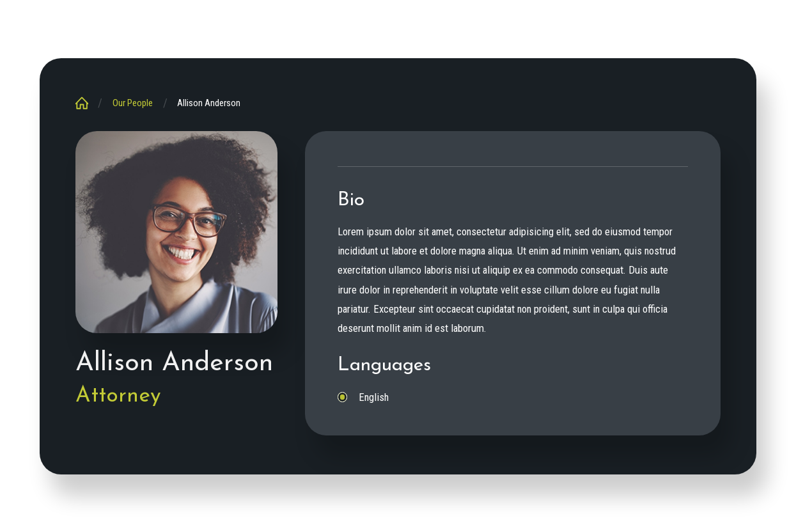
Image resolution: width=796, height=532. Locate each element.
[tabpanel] (513, 298)
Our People (133, 103)
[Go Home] (87, 103)
